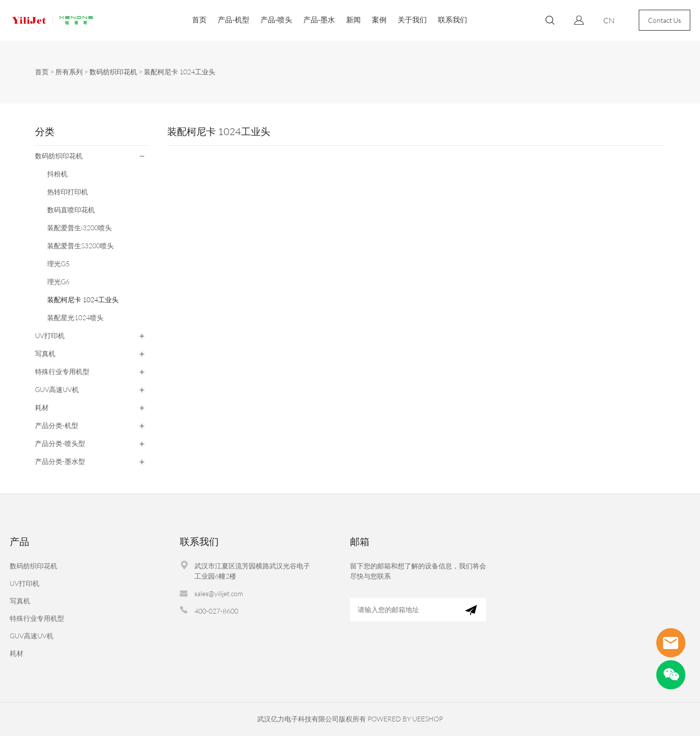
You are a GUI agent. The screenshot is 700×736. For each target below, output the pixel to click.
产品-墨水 (319, 20)
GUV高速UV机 (57, 389)
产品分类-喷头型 (60, 443)
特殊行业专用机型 (62, 371)
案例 (379, 20)
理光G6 (58, 282)
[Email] (403, 610)
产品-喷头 (276, 20)
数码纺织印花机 (113, 72)
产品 (19, 541)
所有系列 (69, 72)
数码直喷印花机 (71, 210)
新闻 (353, 20)
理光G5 (58, 264)
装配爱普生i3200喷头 (79, 228)
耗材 (42, 407)
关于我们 (412, 20)
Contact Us (665, 20)
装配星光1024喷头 (75, 317)
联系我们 (453, 20)
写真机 (45, 353)
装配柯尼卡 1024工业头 (180, 72)
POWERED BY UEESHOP (405, 719)
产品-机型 (234, 20)
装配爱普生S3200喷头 (80, 246)
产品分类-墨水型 (60, 461)
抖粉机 (57, 174)
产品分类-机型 (57, 425)
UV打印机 (50, 335)
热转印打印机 (68, 192)
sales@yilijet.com (219, 593)
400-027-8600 (216, 611)
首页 (199, 20)
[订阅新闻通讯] (471, 610)
